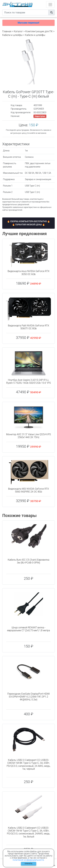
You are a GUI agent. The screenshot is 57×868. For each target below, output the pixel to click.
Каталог (18, 31)
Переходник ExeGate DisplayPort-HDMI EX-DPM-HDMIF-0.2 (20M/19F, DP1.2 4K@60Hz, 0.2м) (28, 697)
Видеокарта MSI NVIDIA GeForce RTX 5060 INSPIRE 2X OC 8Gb (29, 490)
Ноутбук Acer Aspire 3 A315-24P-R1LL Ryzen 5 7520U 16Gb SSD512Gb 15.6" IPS (28, 381)
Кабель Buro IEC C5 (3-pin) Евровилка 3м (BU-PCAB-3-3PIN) (28, 561)
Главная (7, 31)
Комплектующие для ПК (39, 31)
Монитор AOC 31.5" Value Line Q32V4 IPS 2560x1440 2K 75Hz (28, 436)
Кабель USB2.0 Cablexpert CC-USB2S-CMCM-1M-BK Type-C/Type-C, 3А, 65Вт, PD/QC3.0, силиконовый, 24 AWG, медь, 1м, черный (29, 764)
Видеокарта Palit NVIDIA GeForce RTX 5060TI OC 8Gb (28, 327)
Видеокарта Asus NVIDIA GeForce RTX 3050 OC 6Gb (28, 273)
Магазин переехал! (28, 23)
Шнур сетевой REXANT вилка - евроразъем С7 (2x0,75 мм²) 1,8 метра (28, 629)
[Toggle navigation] (50, 4)
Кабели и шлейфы (12, 35)
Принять (28, 864)
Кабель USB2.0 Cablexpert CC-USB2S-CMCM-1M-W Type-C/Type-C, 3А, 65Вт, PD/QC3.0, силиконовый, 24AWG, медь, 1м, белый (29, 832)
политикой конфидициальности (28, 860)
